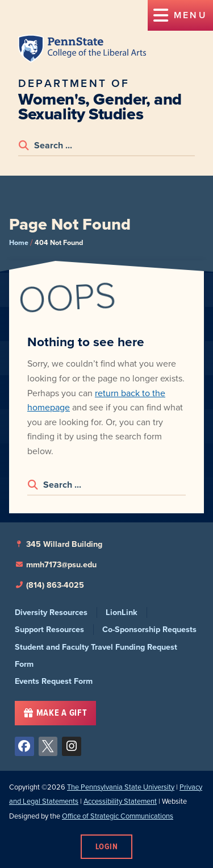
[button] (180, 15)
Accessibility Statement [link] (120, 801)
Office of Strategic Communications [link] (118, 816)
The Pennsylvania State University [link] (121, 787)
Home (19, 242)
